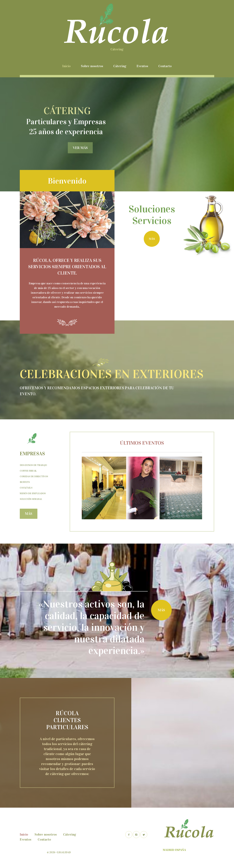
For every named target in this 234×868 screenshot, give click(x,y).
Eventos (142, 66)
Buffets (25, 482)
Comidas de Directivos (34, 476)
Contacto (165, 66)
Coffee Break (28, 471)
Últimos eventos (142, 443)
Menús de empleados (33, 493)
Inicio (66, 66)
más (152, 239)
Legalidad (64, 852)
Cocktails (26, 488)
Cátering (120, 66)
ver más (80, 148)
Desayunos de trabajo (33, 465)
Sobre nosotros (92, 66)
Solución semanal (31, 499)
